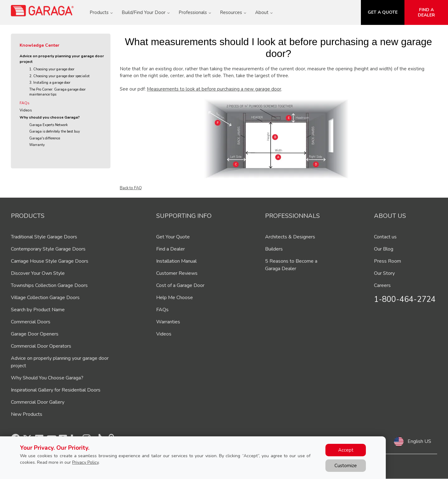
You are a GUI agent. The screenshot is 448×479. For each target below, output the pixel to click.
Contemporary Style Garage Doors (48, 249)
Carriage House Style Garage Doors (50, 261)
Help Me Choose (175, 298)
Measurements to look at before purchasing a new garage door (214, 89)
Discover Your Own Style (38, 273)
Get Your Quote (173, 237)
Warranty (37, 145)
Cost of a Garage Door (180, 285)
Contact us (385, 237)
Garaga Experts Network (49, 125)
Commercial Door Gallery (38, 402)
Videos (26, 110)
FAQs (25, 103)
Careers (382, 285)
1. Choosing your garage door (52, 69)
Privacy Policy (85, 462)
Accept (346, 450)
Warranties (168, 322)
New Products (27, 414)
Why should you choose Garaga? (50, 117)
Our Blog (384, 249)
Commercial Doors (31, 322)
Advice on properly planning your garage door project (62, 59)
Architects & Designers (290, 237)
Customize (346, 466)
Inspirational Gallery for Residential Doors (56, 390)
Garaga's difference (45, 138)
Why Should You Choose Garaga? (47, 378)
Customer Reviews (177, 273)
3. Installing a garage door (50, 83)
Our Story (384, 273)
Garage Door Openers (35, 334)
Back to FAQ (131, 188)
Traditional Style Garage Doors (44, 237)
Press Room (387, 261)
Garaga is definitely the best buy (55, 131)
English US (419, 441)
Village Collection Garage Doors (45, 298)
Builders (274, 249)
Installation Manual (176, 261)
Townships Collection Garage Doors (49, 285)
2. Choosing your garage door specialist (59, 76)
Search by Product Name (38, 310)
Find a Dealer (170, 249)
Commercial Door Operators (41, 346)
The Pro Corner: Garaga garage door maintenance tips (57, 92)
